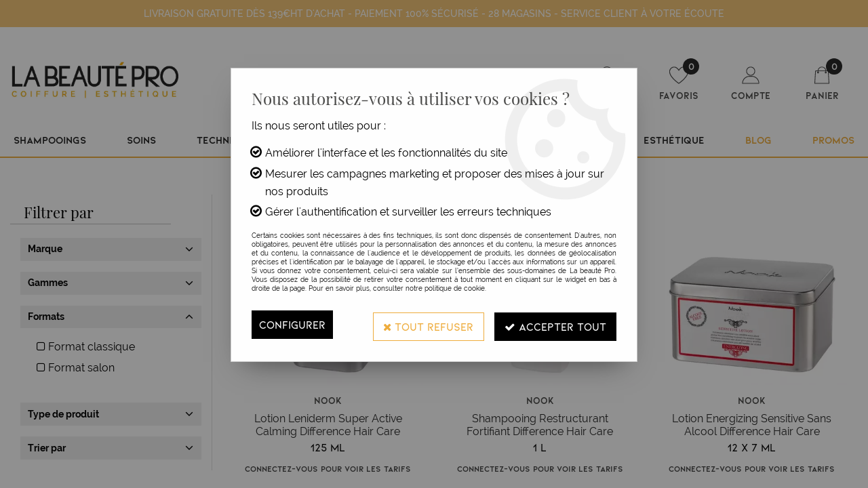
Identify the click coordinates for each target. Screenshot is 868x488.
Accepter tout (555, 324)
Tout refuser (427, 324)
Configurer (292, 324)
